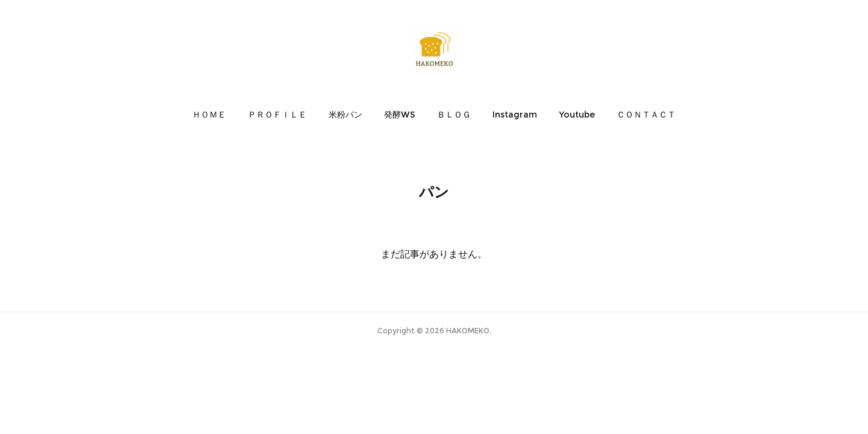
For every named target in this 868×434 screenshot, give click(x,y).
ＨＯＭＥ (209, 115)
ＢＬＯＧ (454, 115)
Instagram (515, 115)
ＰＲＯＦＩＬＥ (277, 115)
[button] (209, 115)
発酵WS (400, 115)
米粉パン (345, 115)
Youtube (577, 115)
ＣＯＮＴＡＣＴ (646, 115)
